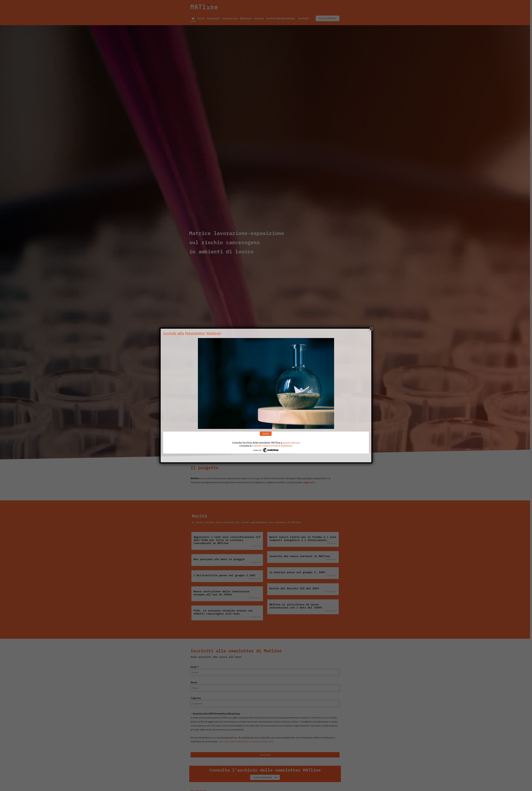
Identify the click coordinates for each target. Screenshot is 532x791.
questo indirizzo (291, 443)
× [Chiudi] (371, 329)
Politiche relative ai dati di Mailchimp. (272, 446)
